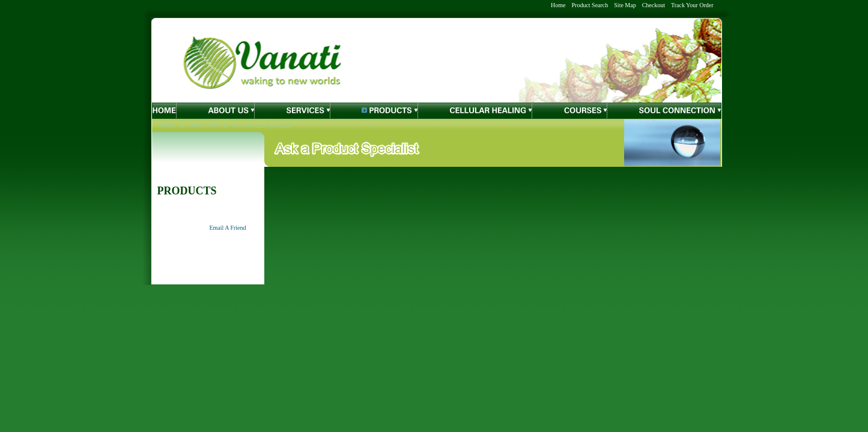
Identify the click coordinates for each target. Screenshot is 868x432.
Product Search (590, 5)
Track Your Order (692, 5)
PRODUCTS (204, 126)
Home (558, 5)
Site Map (625, 5)
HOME (168, 126)
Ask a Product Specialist (261, 126)
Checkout (654, 5)
